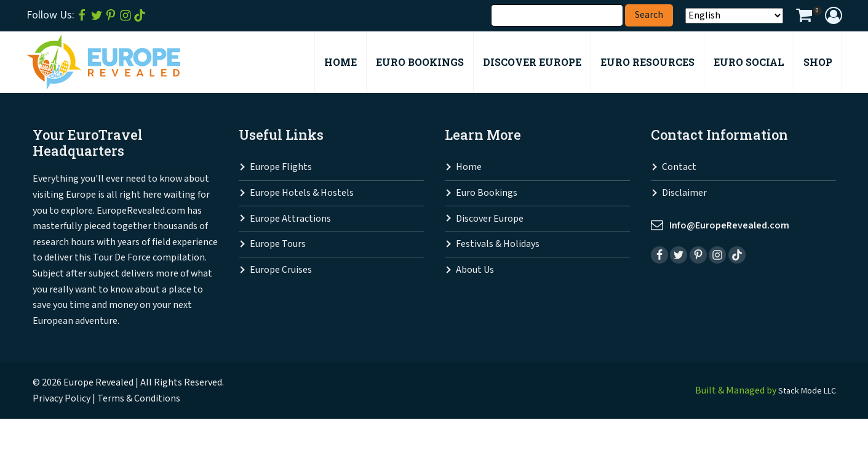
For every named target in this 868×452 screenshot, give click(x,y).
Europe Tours (278, 245)
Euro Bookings (487, 194)
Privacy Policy (62, 399)
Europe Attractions (290, 220)
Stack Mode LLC (803, 391)
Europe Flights (281, 168)
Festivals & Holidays (498, 245)
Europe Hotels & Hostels (302, 194)
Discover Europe (490, 220)
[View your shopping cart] (804, 18)
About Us (475, 271)
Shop (818, 63)
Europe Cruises (281, 271)
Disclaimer (684, 194)
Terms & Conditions (139, 399)
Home (469, 168)
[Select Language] (734, 16)
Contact (679, 168)
